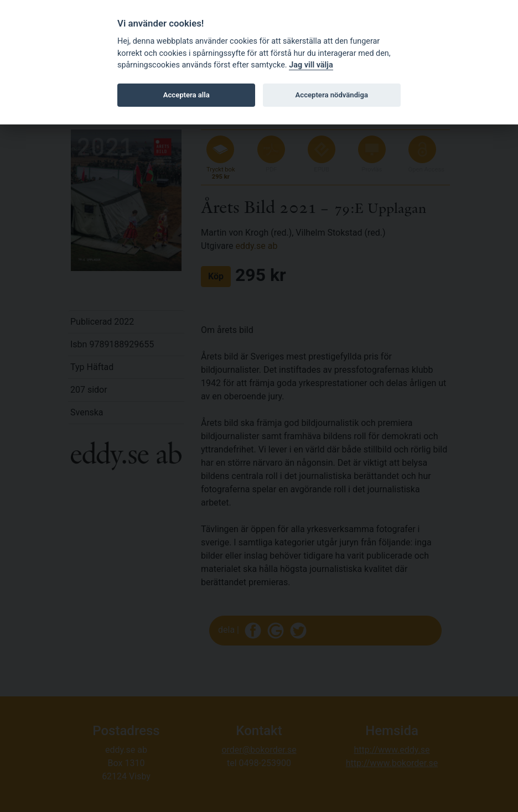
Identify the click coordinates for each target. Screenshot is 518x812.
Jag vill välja (311, 65)
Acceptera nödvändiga (332, 95)
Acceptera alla (187, 95)
